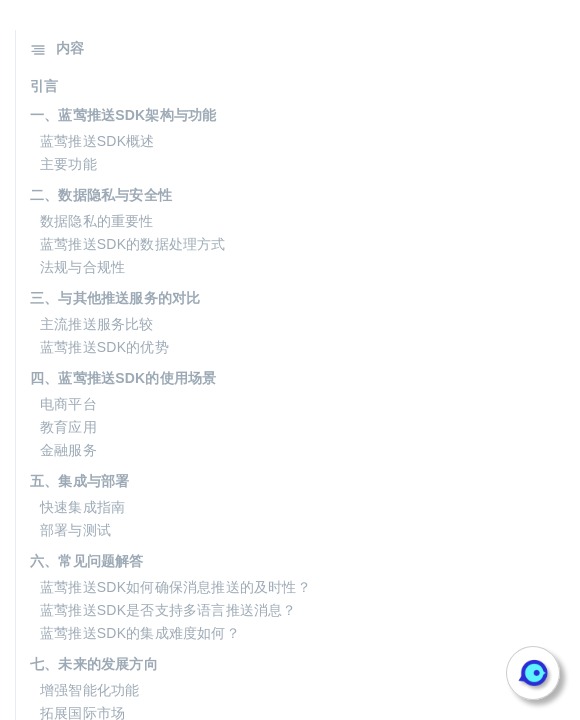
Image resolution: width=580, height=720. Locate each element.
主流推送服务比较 (97, 324)
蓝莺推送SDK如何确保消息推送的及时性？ (175, 587)
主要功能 (68, 164)
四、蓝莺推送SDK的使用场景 (123, 378)
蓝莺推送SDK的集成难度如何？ (140, 633)
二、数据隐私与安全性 (101, 195)
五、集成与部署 (79, 481)
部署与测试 (75, 530)
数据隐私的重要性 (97, 221)
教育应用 (68, 427)
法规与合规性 (82, 267)
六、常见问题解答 (87, 561)
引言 (44, 86)
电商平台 (68, 404)
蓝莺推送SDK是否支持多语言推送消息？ (168, 610)
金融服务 (68, 450)
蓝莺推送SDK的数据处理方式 (133, 244)
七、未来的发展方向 (94, 664)
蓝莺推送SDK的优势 (104, 347)
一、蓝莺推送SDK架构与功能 (123, 115)
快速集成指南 (82, 507)
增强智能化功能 (89, 690)
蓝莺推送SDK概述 (97, 141)
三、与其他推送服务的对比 (115, 298)
